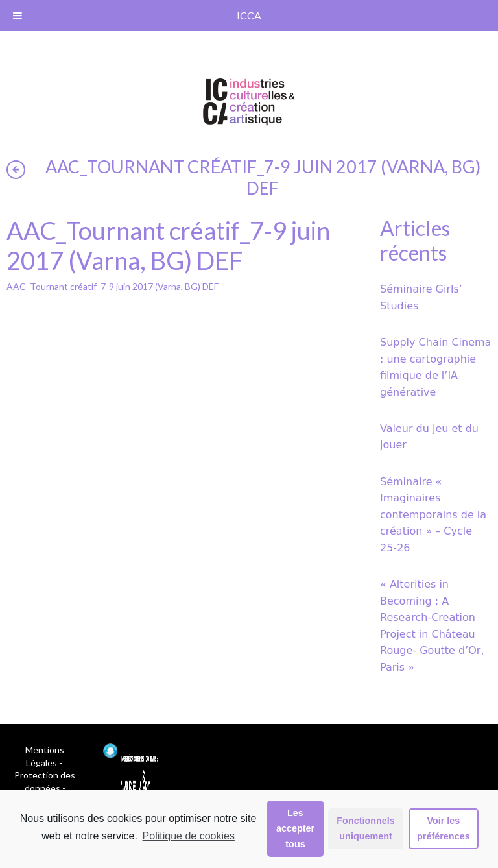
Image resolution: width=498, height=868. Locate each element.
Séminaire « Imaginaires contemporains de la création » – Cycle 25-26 (433, 515)
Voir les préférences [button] (444, 828)
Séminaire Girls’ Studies (421, 297)
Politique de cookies (189, 836)
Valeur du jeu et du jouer (429, 437)
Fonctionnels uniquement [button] (366, 828)
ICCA (249, 15)
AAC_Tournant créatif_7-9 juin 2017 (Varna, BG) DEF (113, 286)
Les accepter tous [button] (295, 828)
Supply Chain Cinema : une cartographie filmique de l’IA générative (435, 367)
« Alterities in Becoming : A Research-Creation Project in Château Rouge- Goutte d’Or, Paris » (432, 626)
